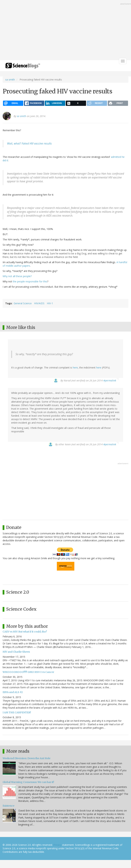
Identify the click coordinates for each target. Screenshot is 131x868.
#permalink (110, 380)
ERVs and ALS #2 (13, 692)
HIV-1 (50, 303)
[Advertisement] (65, 30)
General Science (23, 303)
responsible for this (36, 281)
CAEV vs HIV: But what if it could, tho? (25, 632)
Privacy (57, 845)
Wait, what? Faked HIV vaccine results (29, 144)
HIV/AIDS (39, 303)
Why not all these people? (17, 276)
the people (19, 281)
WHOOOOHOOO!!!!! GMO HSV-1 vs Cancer (28, 672)
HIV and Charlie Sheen (16, 652)
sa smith (10, 80)
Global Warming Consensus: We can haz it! (28, 782)
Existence (8, 806)
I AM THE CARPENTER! (17, 712)
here (75, 368)
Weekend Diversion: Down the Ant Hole (26, 758)
